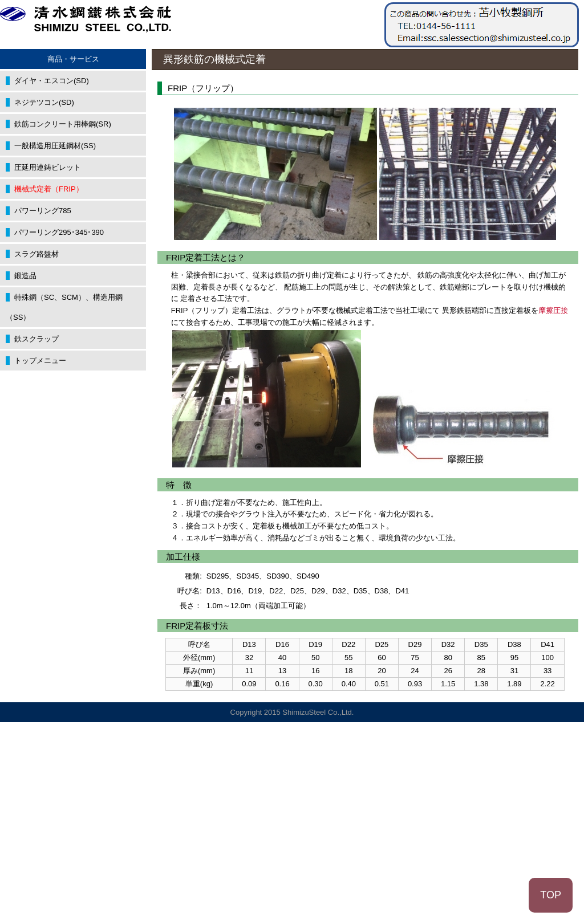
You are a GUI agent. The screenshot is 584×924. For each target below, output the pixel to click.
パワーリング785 (43, 211)
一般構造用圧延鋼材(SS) (55, 146)
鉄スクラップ (36, 339)
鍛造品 (25, 276)
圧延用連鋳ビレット (48, 167)
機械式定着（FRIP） (49, 189)
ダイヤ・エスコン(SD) (52, 81)
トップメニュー (40, 361)
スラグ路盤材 (36, 254)
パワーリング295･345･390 (59, 232)
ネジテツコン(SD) (44, 102)
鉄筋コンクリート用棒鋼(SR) (63, 124)
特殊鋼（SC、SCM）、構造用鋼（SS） (64, 307)
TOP (551, 895)
